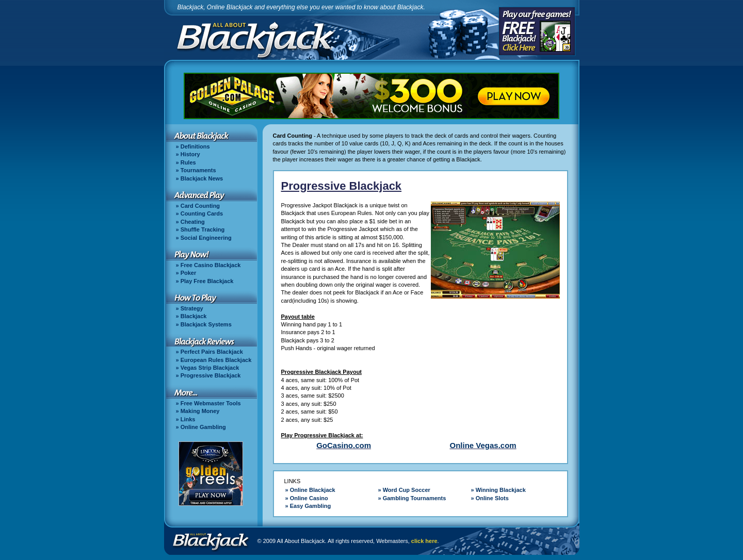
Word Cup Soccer (407, 490)
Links (188, 419)
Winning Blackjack (501, 490)
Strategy (192, 308)
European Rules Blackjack (216, 360)
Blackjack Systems (206, 324)
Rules (188, 162)
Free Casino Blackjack (211, 265)
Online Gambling (203, 427)
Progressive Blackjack (211, 375)
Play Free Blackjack (207, 281)
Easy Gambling (310, 506)
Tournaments (198, 170)
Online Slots (492, 498)
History (190, 154)
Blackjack (194, 316)
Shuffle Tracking (203, 229)
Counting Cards (202, 213)
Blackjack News (202, 178)
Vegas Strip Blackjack (210, 368)
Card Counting (200, 206)
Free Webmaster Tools (211, 403)
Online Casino (309, 498)
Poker (189, 273)
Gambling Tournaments (415, 498)
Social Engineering (206, 238)
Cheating (193, 222)
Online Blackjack (313, 490)
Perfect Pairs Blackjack (212, 352)
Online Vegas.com (483, 445)
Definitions (195, 146)
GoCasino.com (344, 445)
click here (424, 541)
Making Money (200, 411)
